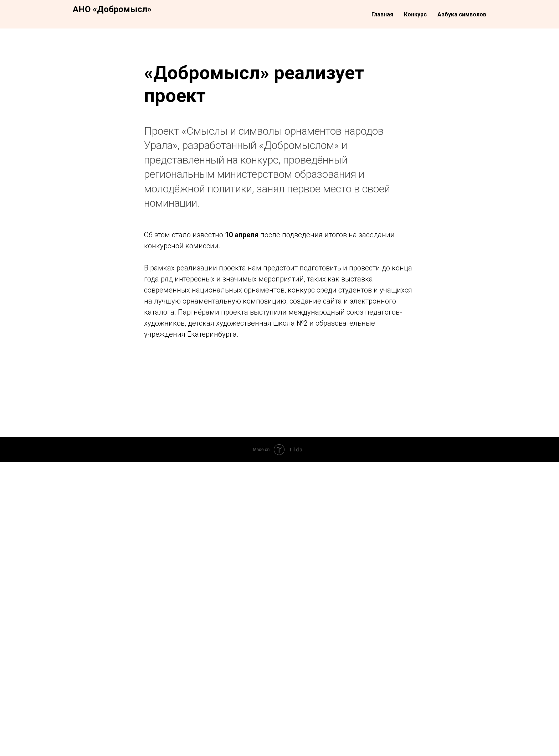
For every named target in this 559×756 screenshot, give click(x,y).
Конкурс (415, 14)
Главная (382, 14)
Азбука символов (462, 14)
